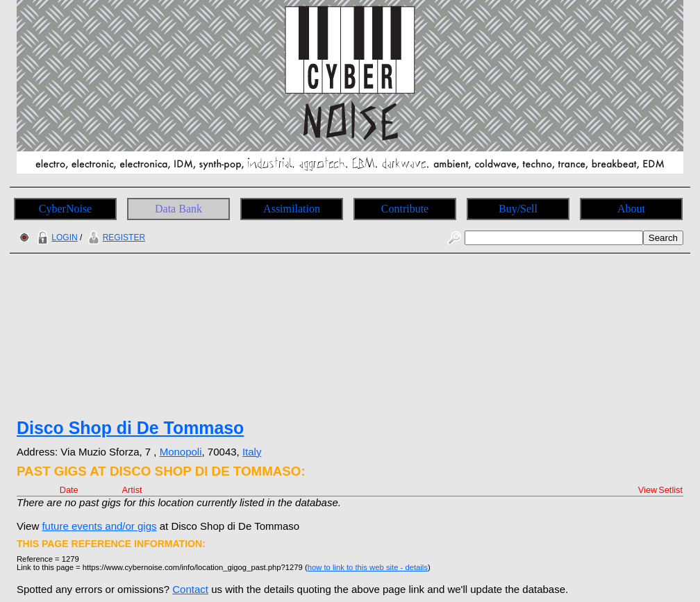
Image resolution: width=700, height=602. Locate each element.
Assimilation (292, 209)
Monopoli (181, 452)
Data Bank (178, 209)
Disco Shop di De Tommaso (130, 428)
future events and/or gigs (99, 526)
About (631, 209)
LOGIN (56, 237)
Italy (252, 452)
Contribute (405, 209)
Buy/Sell (518, 209)
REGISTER (115, 237)
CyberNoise (65, 209)
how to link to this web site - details (368, 567)
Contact (190, 589)
